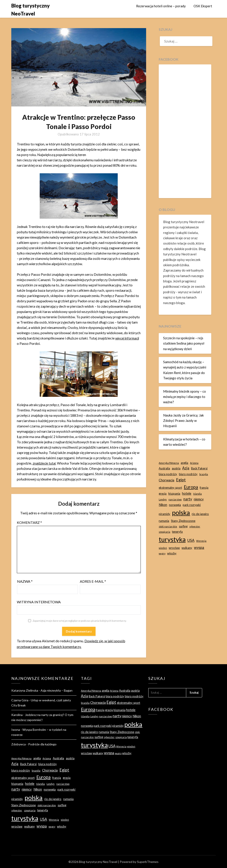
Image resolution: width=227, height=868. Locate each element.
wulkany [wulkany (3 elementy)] (187, 548)
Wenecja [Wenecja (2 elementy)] (201, 541)
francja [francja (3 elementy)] (204, 488)
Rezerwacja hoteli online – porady (161, 6)
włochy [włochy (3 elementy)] (172, 553)
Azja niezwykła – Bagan (57, 690)
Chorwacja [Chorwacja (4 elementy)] (166, 480)
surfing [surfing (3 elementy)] (183, 526)
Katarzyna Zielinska (25, 690)
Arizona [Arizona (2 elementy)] (194, 463)
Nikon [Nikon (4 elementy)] (163, 505)
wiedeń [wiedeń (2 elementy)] (163, 548)
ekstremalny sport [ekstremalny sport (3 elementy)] (170, 488)
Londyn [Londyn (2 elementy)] (163, 499)
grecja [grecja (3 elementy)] (163, 494)
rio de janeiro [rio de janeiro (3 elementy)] (200, 514)
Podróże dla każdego (42, 744)
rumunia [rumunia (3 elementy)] (164, 521)
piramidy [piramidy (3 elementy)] (164, 514)
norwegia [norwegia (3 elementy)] (175, 505)
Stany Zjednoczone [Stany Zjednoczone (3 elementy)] (183, 521)
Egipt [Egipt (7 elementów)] (181, 480)
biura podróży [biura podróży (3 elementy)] (168, 474)
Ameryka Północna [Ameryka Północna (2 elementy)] (169, 463)
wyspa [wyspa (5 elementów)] (199, 547)
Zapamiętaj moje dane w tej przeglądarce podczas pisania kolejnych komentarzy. (80, 621)
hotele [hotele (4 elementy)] (187, 493)
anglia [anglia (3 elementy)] (184, 463)
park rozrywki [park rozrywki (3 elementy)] (192, 505)
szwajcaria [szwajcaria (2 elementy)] (164, 532)
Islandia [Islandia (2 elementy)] (197, 494)
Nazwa (25, 581)
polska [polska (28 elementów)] (181, 512)
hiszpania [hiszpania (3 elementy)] (174, 494)
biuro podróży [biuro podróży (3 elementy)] (188, 474)
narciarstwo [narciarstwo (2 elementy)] (175, 499)
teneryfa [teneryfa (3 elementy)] (177, 532)
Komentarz (29, 522)
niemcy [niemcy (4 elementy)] (199, 499)
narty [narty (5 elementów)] (188, 499)
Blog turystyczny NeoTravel (30, 10)
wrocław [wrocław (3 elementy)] (174, 548)
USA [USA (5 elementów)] (191, 540)
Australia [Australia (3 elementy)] (164, 468)
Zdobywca (19, 744)
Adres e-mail (93, 581)
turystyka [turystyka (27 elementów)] (172, 539)
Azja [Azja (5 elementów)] (186, 468)
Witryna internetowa (39, 602)
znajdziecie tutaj (45, 463)
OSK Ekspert (203, 6)
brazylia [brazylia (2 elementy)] (204, 474)
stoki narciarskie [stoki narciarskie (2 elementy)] (168, 526)
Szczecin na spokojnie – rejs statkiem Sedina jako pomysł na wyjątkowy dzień (184, 343)
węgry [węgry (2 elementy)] (162, 553)
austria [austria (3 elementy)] (176, 468)
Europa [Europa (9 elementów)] (191, 487)
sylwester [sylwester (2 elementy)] (195, 526)
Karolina (17, 715)
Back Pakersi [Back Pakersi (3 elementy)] (199, 468)
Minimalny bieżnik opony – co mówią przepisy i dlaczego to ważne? (185, 397)
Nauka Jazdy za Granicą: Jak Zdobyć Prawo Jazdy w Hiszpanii (183, 421)
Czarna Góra (20, 700)
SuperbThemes (148, 862)
